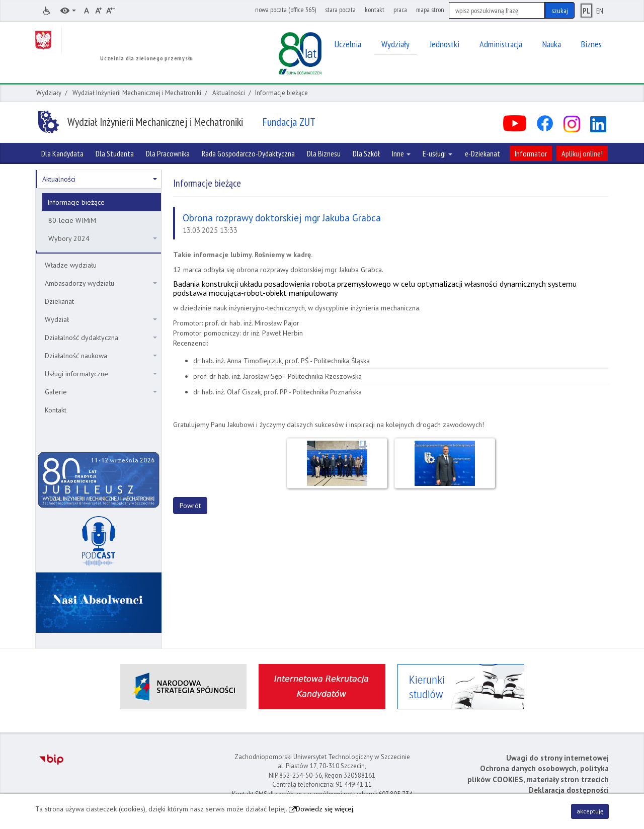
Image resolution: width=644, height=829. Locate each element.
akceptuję (590, 811)
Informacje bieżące (76, 202)
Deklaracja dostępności (569, 790)
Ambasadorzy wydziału (101, 283)
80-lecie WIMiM (72, 220)
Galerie (101, 392)
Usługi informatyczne (101, 374)
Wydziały (49, 93)
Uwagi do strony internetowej (557, 758)
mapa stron (430, 10)
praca (400, 10)
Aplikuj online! (582, 153)
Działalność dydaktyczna (101, 338)
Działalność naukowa (101, 356)
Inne (401, 153)
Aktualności (229, 93)
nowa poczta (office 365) (286, 10)
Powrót (190, 506)
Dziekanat (59, 301)
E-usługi (437, 153)
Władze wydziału (71, 265)
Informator (531, 153)
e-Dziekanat (482, 153)
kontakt (375, 10)
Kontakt (56, 410)
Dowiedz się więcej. (325, 809)
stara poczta (340, 10)
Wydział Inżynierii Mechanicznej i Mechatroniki (137, 93)
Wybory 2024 (103, 238)
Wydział (101, 319)
